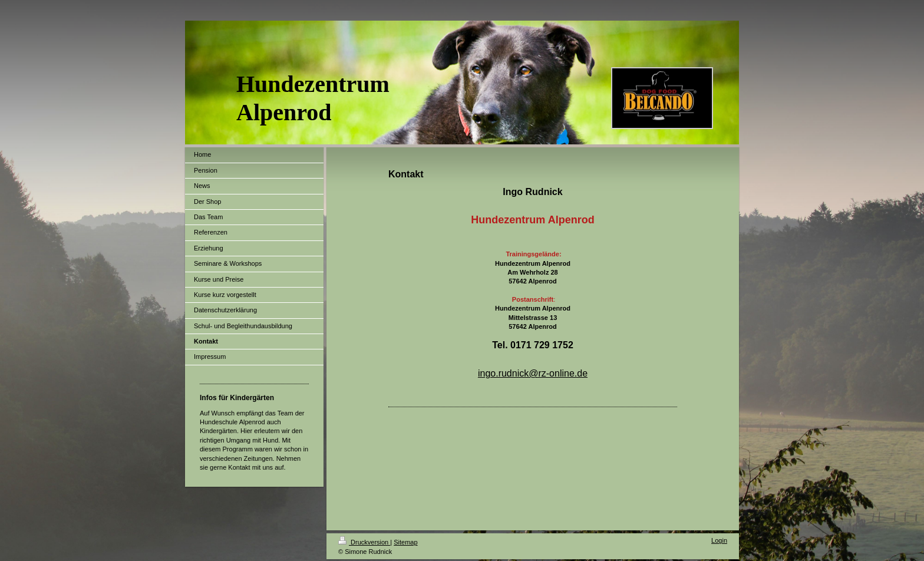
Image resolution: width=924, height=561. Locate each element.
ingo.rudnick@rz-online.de (533, 373)
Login (719, 540)
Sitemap (405, 542)
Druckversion (364, 542)
